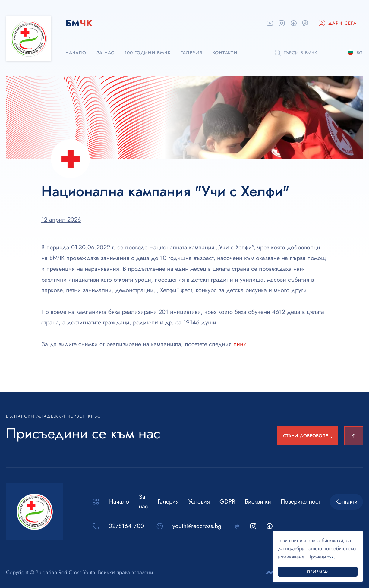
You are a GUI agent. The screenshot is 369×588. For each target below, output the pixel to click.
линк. (241, 344)
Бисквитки (258, 502)
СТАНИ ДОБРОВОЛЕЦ (307, 436)
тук (331, 557)
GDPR (227, 502)
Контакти (346, 502)
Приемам (318, 572)
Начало (119, 502)
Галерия (168, 502)
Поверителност (300, 502)
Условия (199, 502)
